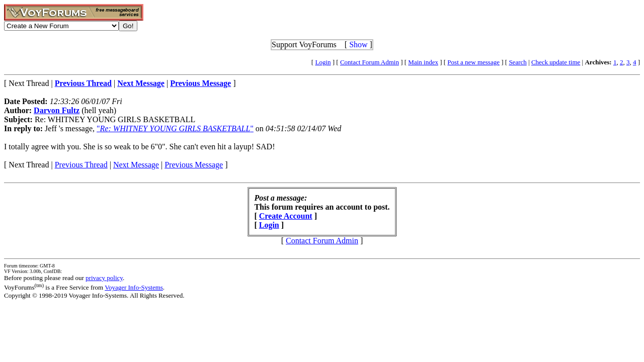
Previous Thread (81, 165)
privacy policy (104, 278)
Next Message (136, 165)
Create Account (286, 216)
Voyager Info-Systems (134, 287)
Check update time (556, 62)
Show (358, 44)
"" (175, 128)
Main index (423, 62)
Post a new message (473, 62)
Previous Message (194, 165)
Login (323, 62)
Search (517, 62)
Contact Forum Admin (370, 62)
